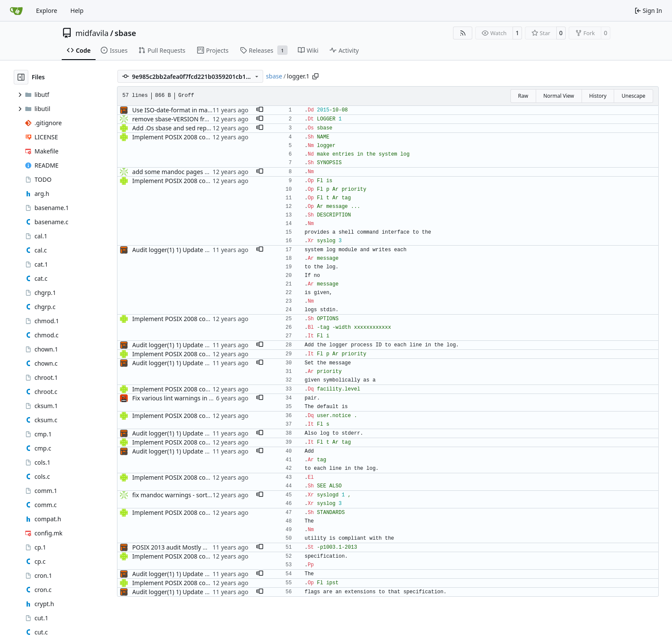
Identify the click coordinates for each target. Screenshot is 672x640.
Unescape (633, 96)
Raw (523, 96)
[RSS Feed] (463, 33)
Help (77, 11)
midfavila (92, 33)
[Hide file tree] (21, 77)
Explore (46, 11)
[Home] (16, 11)
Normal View (559, 96)
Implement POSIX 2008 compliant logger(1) (193, 137)
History (598, 96)
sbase (126, 33)
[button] (260, 110)
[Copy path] (315, 76)
